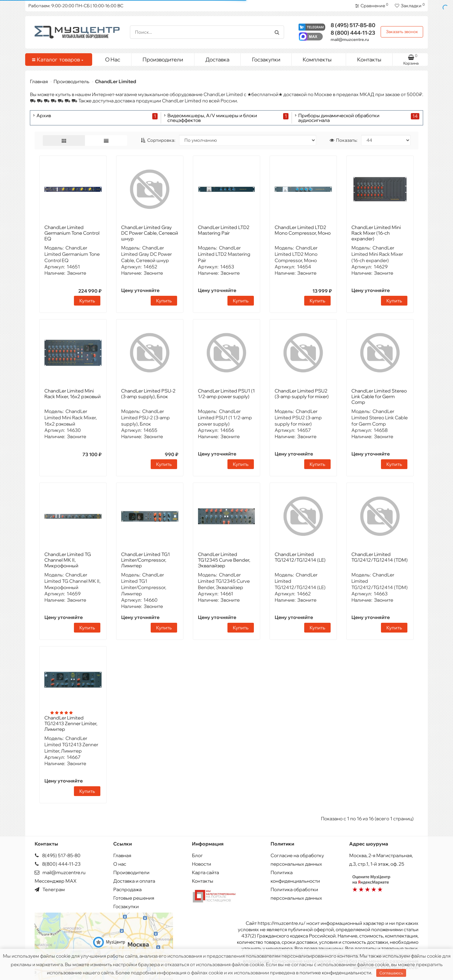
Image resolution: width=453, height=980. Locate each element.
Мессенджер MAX (56, 881)
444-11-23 (353, 33)
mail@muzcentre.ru (350, 39)
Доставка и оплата (134, 881)
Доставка (217, 59)
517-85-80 (353, 25)
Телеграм (50, 889)
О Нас (113, 59)
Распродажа (127, 889)
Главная (39, 81)
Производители (163, 59)
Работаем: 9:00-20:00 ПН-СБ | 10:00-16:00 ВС (76, 6)
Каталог (58, 60)
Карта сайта (205, 872)
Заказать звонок (402, 32)
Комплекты (322, 58)
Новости (201, 864)
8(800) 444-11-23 (58, 864)
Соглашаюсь (391, 973)
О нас (120, 864)
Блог (197, 855)
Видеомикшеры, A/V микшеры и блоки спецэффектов (212, 118)
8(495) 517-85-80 (58, 855)
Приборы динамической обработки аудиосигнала (339, 118)
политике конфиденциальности (335, 973)
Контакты (369, 59)
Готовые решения (134, 898)
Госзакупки (266, 59)
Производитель (71, 81)
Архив (44, 116)
